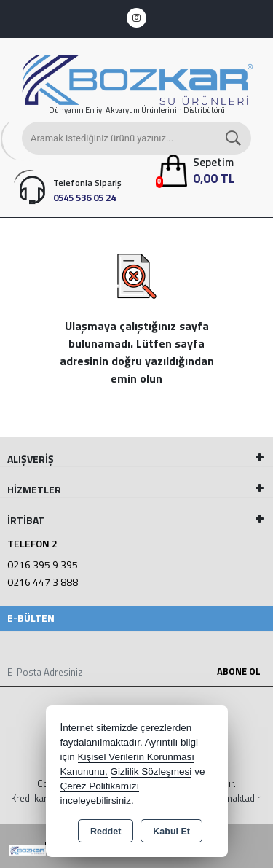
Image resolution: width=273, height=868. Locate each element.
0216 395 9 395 (43, 564)
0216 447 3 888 (43, 582)
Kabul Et (171, 832)
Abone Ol (239, 671)
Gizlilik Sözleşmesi (151, 771)
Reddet (106, 832)
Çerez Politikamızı (100, 786)
